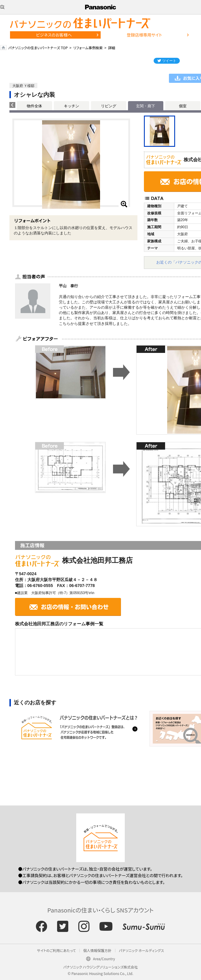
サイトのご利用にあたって (57, 950)
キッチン (72, 106)
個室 (183, 106)
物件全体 (34, 106)
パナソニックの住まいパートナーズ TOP (38, 48)
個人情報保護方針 (97, 950)
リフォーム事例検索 (88, 48)
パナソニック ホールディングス (141, 950)
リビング (109, 106)
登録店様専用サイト (144, 35)
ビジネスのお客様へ (54, 35)
